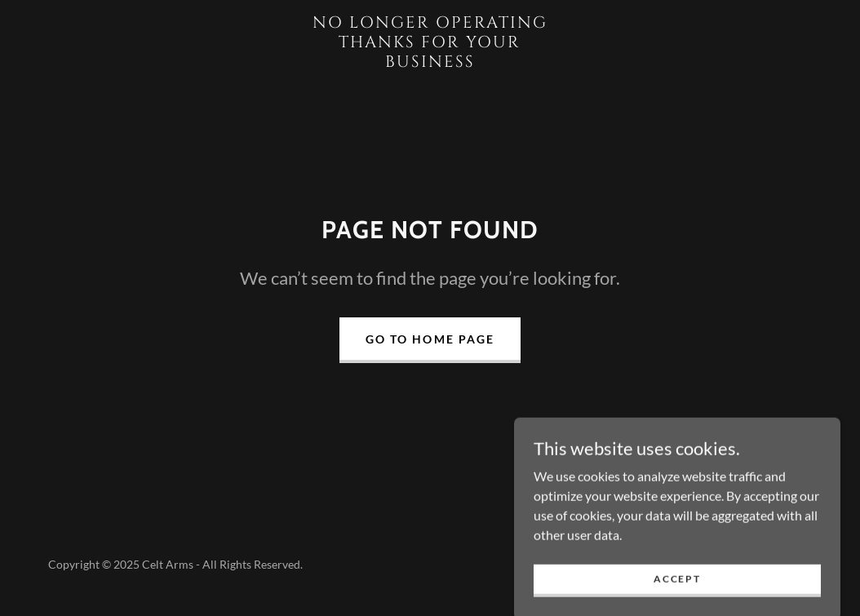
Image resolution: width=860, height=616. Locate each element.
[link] (430, 62)
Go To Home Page (430, 339)
